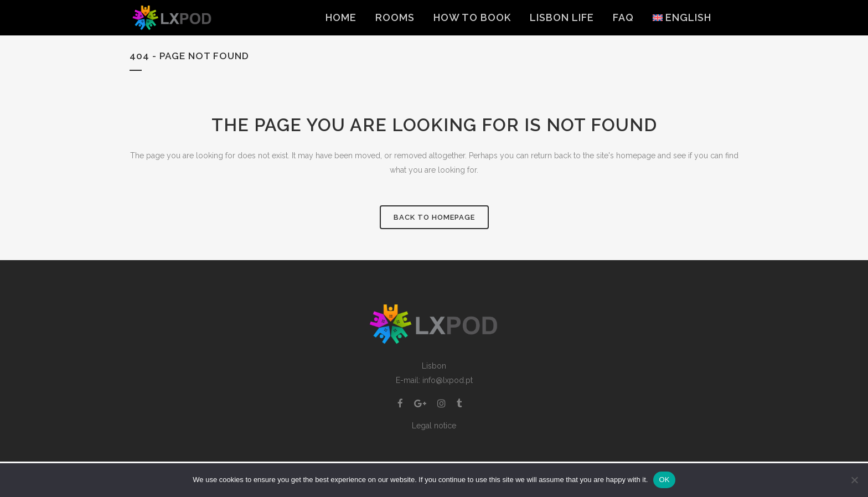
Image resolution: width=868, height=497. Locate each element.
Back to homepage (434, 217)
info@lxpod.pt (448, 380)
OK (664, 480)
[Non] (854, 480)
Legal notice (434, 426)
